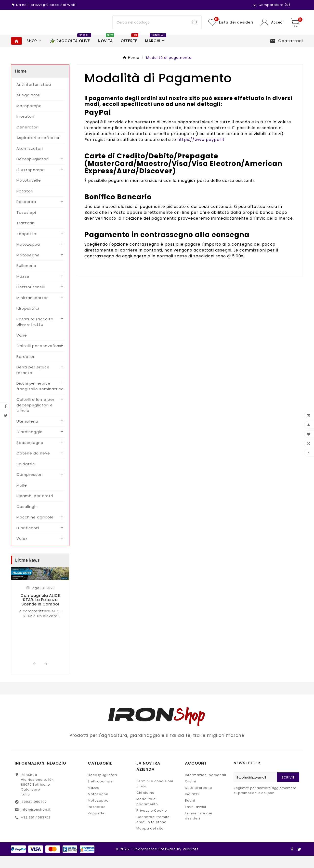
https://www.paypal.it (201, 152)
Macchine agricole (35, 529)
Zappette (26, 246)
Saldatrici (26, 476)
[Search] (195, 28)
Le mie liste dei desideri (199, 828)
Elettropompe (31, 182)
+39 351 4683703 (36, 830)
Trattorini (26, 235)
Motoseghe (28, 267)
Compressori (30, 487)
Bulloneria (26, 278)
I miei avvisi (196, 819)
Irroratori (25, 129)
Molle (22, 497)
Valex (22, 551)
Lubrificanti (28, 540)
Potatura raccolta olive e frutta (35, 334)
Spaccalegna (30, 455)
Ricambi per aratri (35, 508)
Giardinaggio (30, 444)
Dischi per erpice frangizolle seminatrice (40, 398)
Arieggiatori (28, 107)
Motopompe (29, 118)
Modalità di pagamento (147, 814)
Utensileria (27, 434)
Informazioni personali (206, 787)
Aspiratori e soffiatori (39, 150)
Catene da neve (33, 465)
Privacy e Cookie (152, 823)
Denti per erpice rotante (33, 382)
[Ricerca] (150, 28)
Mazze (23, 289)
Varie (22, 347)
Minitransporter (32, 310)
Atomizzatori (30, 161)
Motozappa (28, 257)
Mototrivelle (29, 193)
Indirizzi (192, 806)
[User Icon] (272, 29)
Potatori (25, 203)
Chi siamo (145, 805)
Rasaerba (26, 214)
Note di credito (199, 800)
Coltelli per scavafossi (39, 358)
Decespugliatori (33, 171)
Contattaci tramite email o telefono (153, 832)
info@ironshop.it (36, 822)
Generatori (28, 139)
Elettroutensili (31, 299)
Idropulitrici (28, 321)
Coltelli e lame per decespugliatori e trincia (35, 417)
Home (21, 83)
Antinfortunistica (34, 97)
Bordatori (26, 369)
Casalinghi (27, 519)
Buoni (190, 813)
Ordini (190, 794)
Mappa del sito (150, 841)
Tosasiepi (26, 225)
